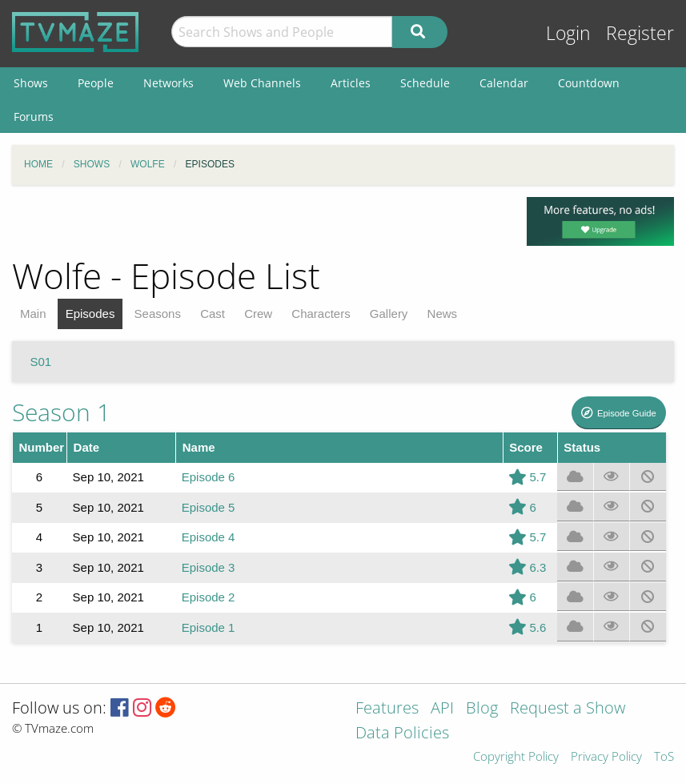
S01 (41, 362)
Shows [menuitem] (31, 83)
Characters (321, 314)
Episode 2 (209, 597)
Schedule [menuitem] (425, 83)
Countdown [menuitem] (589, 83)
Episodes (90, 314)
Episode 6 (209, 477)
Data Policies (402, 734)
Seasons (158, 314)
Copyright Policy (516, 757)
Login (568, 33)
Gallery (389, 314)
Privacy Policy (606, 757)
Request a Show (568, 709)
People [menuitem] (96, 83)
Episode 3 (209, 567)
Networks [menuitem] (168, 83)
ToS (664, 757)
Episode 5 (209, 507)
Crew (258, 314)
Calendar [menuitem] (504, 83)
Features (387, 709)
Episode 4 (209, 537)
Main (33, 314)
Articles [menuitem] (351, 83)
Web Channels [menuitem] (262, 83)
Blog (482, 709)
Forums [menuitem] (34, 117)
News (443, 314)
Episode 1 (209, 627)
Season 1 (61, 412)
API (442, 709)
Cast (213, 314)
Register (640, 33)
